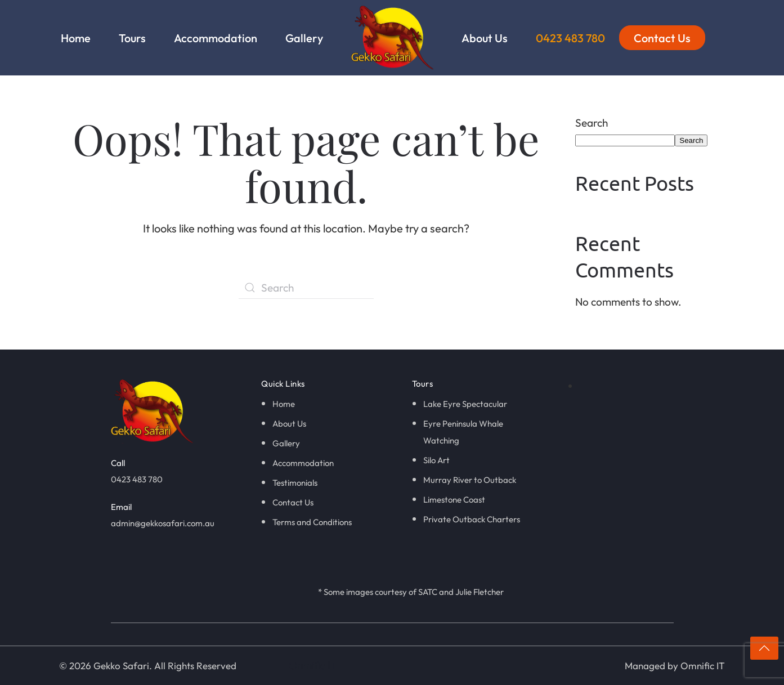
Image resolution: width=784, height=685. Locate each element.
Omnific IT (313, 665)
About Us (485, 38)
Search (592, 123)
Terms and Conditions (312, 522)
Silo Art (436, 460)
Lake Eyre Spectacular (465, 404)
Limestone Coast (454, 500)
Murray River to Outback (470, 480)
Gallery (304, 38)
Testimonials (295, 483)
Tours (132, 38)
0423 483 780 (570, 38)
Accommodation (216, 38)
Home (76, 38)
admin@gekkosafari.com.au (163, 523)
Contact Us (662, 38)
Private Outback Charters (472, 519)
